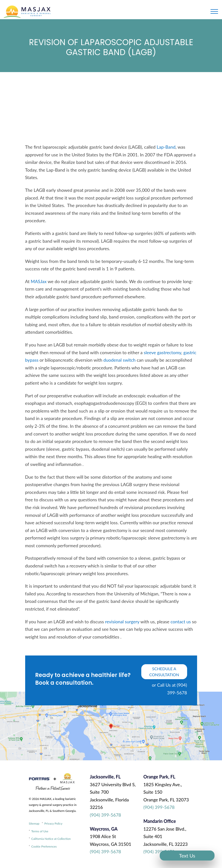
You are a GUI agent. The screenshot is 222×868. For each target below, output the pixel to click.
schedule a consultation (164, 672)
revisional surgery (122, 622)
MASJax (39, 281)
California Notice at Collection (51, 839)
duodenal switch (119, 360)
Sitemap (34, 823)
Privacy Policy (53, 823)
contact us (181, 622)
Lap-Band (166, 147)
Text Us (187, 856)
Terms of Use (40, 831)
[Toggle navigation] (214, 11)
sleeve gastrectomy (163, 352)
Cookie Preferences (44, 846)
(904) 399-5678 (106, 815)
